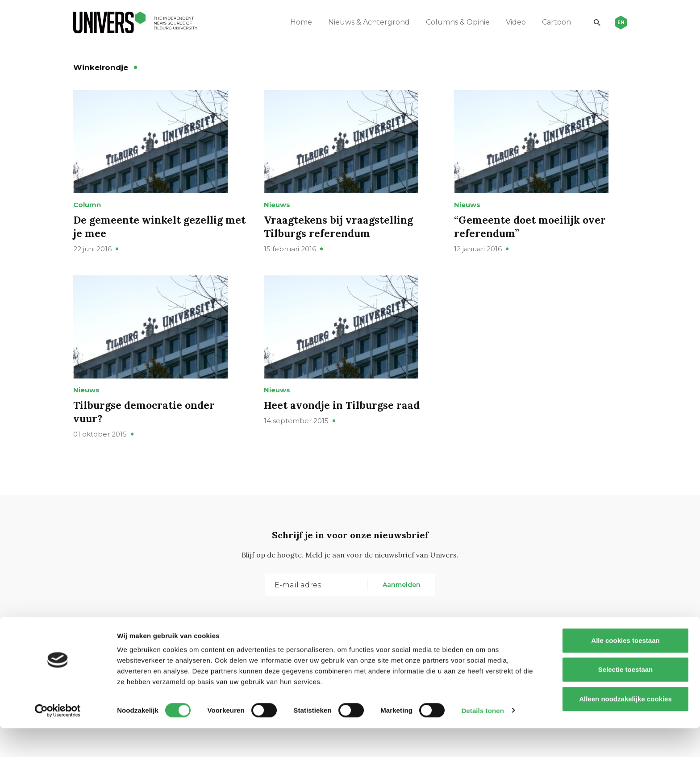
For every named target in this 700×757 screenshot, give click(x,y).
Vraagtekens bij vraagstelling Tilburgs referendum (341, 239)
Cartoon (552, 22)
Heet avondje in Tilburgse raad (344, 430)
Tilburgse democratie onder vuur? (146, 436)
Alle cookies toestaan (625, 669)
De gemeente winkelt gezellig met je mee (150, 239)
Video (511, 22)
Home (296, 22)
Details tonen (482, 739)
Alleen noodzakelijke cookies (625, 728)
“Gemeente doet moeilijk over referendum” (532, 239)
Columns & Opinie (453, 22)
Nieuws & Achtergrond (364, 22)
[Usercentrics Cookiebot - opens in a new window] (58, 740)
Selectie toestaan (626, 699)
